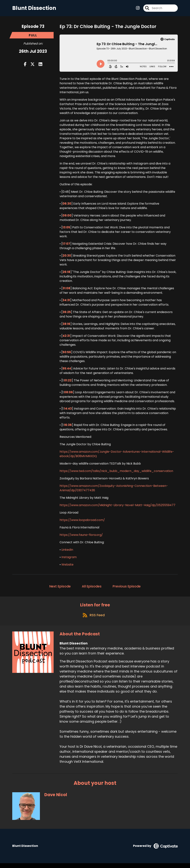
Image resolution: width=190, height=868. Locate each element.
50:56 (67, 354)
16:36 (68, 427)
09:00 (67, 218)
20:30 (67, 258)
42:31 (66, 338)
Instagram (69, 559)
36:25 (67, 314)
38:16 (66, 326)
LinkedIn (67, 552)
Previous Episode (127, 588)
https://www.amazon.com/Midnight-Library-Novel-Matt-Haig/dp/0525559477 (117, 507)
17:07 (66, 246)
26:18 (66, 274)
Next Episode (60, 588)
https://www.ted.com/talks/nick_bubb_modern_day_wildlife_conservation (116, 473)
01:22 (68, 383)
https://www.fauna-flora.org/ (81, 537)
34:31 (66, 302)
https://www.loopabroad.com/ (82, 522)
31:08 (66, 290)
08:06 (68, 394)
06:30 (67, 206)
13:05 (66, 230)
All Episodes (92, 588)
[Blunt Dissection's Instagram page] (138, 9)
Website (67, 567)
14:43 (68, 411)
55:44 (67, 371)
